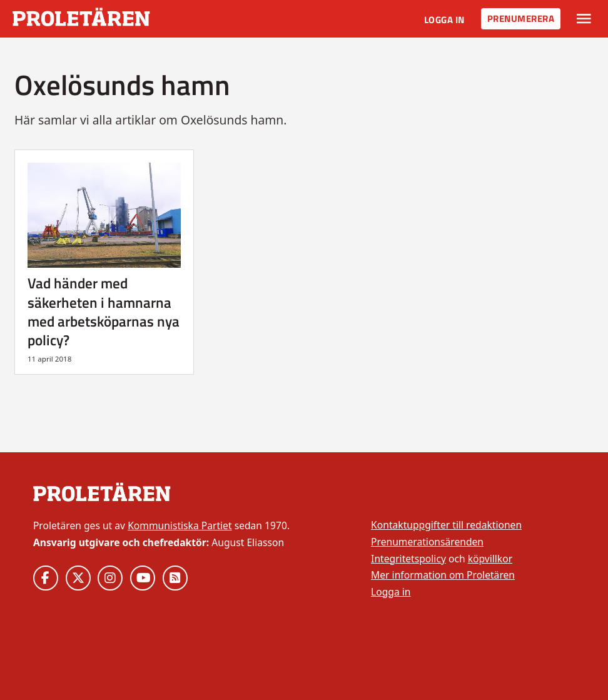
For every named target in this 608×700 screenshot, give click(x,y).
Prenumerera (521, 18)
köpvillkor (490, 559)
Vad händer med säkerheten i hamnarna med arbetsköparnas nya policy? (104, 312)
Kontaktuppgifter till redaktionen (446, 525)
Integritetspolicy (408, 559)
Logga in (444, 20)
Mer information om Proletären (443, 575)
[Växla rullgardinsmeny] (584, 19)
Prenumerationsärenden (427, 542)
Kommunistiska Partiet (180, 525)
